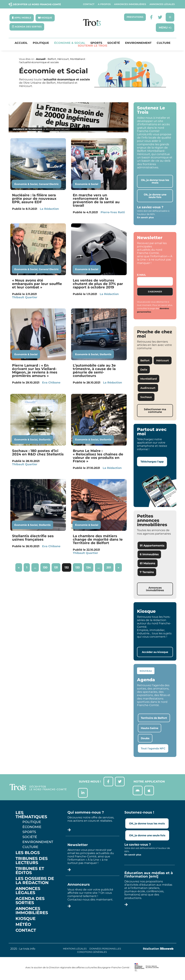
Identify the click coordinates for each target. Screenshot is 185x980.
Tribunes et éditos (30, 873)
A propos (104, 4)
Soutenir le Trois (92, 46)
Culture (164, 43)
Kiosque (26, 920)
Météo (23, 926)
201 (110, 567)
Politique (41, 43)
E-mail (141, 275)
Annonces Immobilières (130, 4)
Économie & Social (70, 43)
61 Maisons (148, 563)
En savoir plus (145, 218)
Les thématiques (31, 817)
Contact (89, 4)
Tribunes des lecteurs (32, 863)
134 (90, 567)
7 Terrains (147, 572)
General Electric (49, 184)
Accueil (21, 43)
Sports (96, 43)
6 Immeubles (149, 555)
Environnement (138, 43)
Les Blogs (28, 855)
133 (79, 567)
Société (114, 43)
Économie (32, 829)
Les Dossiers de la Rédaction (35, 883)
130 (46, 567)
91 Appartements (152, 546)
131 (57, 567)
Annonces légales (162, 4)
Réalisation (158, 951)
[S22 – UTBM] (69, 132)
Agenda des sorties (30, 903)
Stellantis (105, 355)
